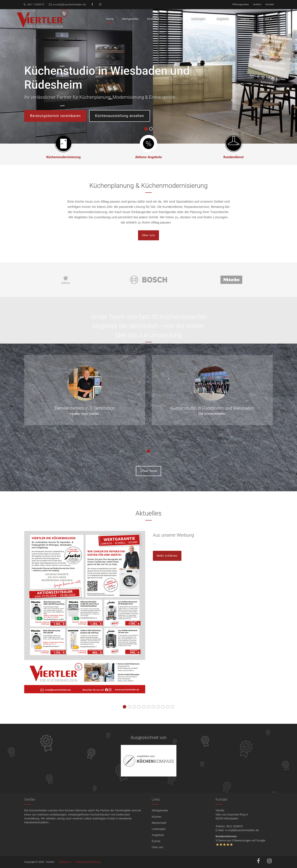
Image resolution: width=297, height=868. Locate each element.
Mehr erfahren (167, 556)
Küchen (157, 817)
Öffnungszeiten (240, 4)
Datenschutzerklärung (88, 862)
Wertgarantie (160, 810)
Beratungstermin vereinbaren (55, 116)
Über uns (148, 235)
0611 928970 (34, 4)
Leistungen (159, 829)
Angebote (158, 835)
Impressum (65, 862)
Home (110, 19)
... (154, 543)
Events (156, 841)
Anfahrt (257, 4)
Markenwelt (159, 823)
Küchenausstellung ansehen (120, 116)
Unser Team (148, 471)
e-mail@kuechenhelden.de (67, 4)
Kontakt (270, 4)
